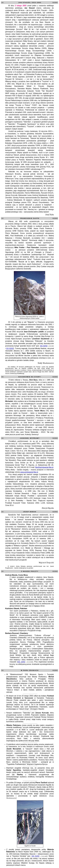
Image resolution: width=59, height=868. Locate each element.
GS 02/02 (10, 348)
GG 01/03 (35, 856)
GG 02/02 (44, 346)
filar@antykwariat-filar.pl (44, 467)
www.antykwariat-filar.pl (29, 472)
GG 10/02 (21, 662)
